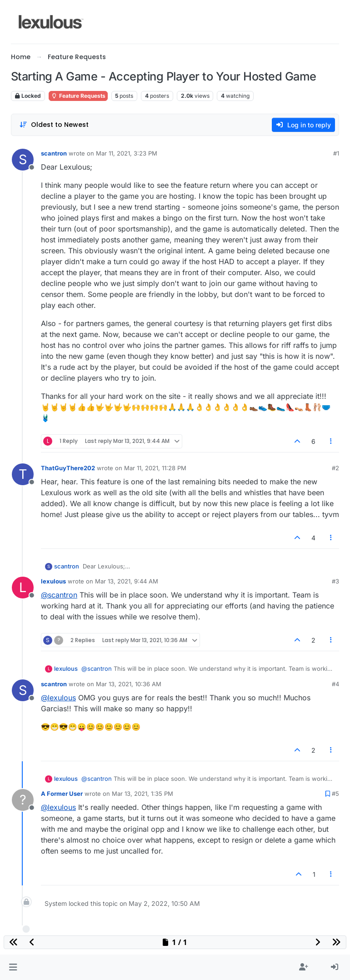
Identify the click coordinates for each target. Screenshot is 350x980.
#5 (335, 794)
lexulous (53, 581)
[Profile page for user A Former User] (23, 800)
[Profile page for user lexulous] (23, 588)
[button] (13, 967)
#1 (336, 153)
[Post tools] (331, 441)
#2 (335, 468)
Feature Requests (78, 96)
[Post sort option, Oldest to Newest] (54, 125)
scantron (54, 153)
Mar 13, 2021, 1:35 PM (142, 794)
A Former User (62, 794)
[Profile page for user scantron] (23, 160)
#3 (335, 581)
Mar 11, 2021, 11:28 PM (155, 468)
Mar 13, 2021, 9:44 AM (127, 581)
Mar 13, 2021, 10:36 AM (129, 684)
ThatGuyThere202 (68, 468)
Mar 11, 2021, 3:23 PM (127, 153)
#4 (335, 684)
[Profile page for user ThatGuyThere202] (23, 474)
